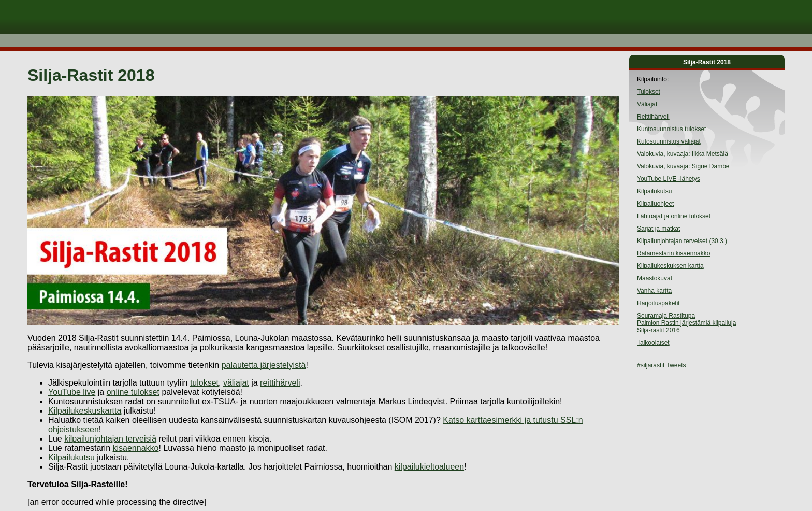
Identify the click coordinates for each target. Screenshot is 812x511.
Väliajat (647, 104)
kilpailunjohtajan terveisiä (110, 439)
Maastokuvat (655, 278)
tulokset (204, 383)
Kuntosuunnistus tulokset (671, 129)
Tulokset (649, 92)
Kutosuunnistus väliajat (669, 141)
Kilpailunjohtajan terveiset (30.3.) (682, 241)
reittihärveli (280, 383)
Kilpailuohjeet (655, 204)
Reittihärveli (653, 117)
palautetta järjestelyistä (264, 365)
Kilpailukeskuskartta (85, 411)
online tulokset (133, 392)
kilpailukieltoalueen (429, 467)
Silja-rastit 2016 (658, 330)
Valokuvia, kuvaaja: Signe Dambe (683, 166)
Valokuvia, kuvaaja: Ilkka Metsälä (683, 154)
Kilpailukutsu (71, 457)
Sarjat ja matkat (658, 229)
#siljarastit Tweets (661, 365)
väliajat (236, 383)
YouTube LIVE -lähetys (669, 179)
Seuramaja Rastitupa (666, 316)
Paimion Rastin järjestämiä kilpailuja (686, 323)
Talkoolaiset (653, 343)
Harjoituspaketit (658, 303)
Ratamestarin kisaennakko (673, 253)
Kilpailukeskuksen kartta (670, 266)
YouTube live (72, 392)
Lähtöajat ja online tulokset (674, 216)
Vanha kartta (654, 291)
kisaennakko (136, 448)
